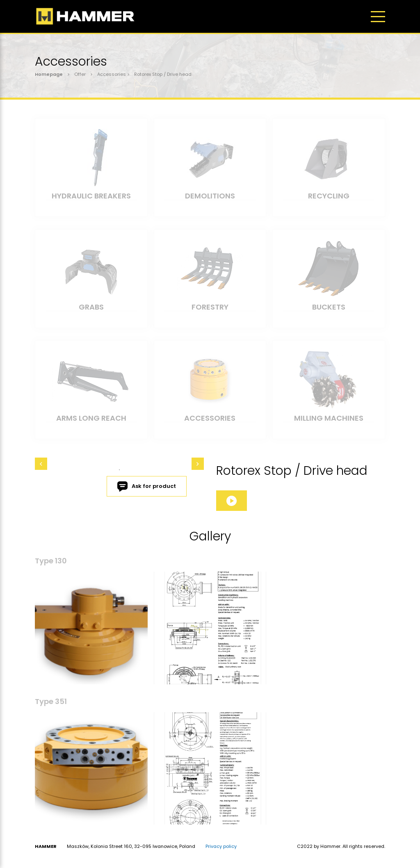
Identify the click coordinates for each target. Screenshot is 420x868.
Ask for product (147, 486)
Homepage (49, 74)
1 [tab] (119, 470)
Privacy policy (221, 846)
